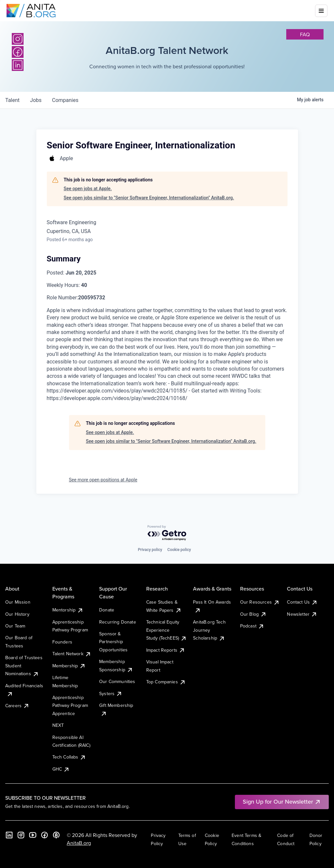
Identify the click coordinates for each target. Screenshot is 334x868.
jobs (36, 100)
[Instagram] (18, 39)
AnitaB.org (79, 843)
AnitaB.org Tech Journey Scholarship (209, 630)
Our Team (15, 626)
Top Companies (166, 682)
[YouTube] (33, 835)
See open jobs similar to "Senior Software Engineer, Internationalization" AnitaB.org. (149, 198)
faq (305, 34)
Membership (69, 666)
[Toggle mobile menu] (321, 11)
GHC (61, 769)
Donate (107, 610)
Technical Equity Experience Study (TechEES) (167, 630)
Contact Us (302, 602)
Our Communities (117, 681)
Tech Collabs (69, 757)
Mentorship (68, 610)
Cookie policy (179, 550)
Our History (17, 614)
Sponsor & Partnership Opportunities (113, 642)
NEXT (58, 725)
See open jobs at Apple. (88, 189)
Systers (111, 693)
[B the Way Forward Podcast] (56, 835)
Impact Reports (166, 650)
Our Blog (253, 614)
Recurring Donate (118, 622)
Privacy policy (150, 550)
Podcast (252, 626)
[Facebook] (18, 52)
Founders (62, 642)
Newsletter (302, 614)
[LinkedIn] (18, 65)
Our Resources (260, 602)
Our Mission (18, 602)
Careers (17, 706)
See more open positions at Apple (103, 480)
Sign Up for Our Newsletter (282, 801)
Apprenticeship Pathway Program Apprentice (70, 705)
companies (65, 100)
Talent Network (72, 654)
